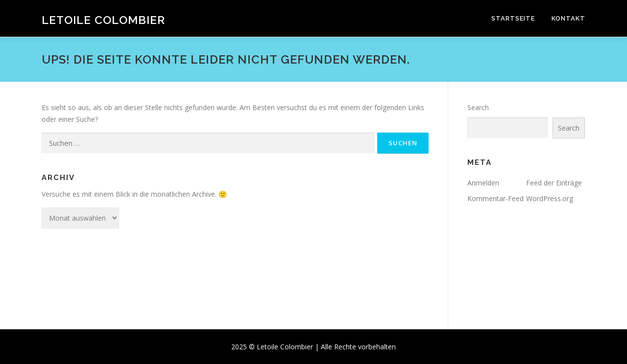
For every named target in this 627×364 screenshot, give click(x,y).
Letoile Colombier (103, 20)
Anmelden (483, 183)
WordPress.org (550, 198)
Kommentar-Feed (495, 198)
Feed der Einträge (554, 183)
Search (478, 107)
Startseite (513, 18)
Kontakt (568, 18)
